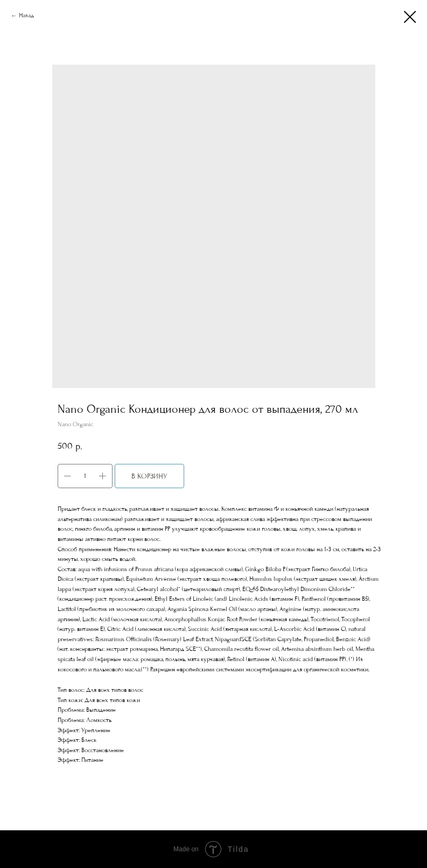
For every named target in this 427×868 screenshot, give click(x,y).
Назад (26, 15)
